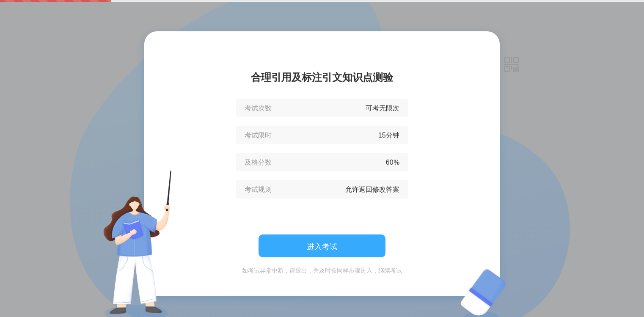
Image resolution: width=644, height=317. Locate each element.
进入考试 (322, 246)
